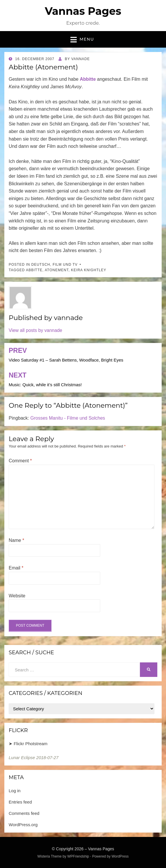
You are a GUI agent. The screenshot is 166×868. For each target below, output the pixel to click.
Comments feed (24, 813)
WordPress (120, 856)
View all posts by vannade (35, 330)
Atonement (56, 270)
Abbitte (34, 270)
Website (17, 596)
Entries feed (20, 802)
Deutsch (41, 265)
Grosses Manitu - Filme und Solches (68, 418)
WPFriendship (78, 856)
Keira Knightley (89, 270)
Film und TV (65, 265)
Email (16, 568)
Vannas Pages (83, 11)
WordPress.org (23, 825)
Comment (20, 461)
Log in (15, 791)
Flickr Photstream (31, 744)
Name (16, 540)
